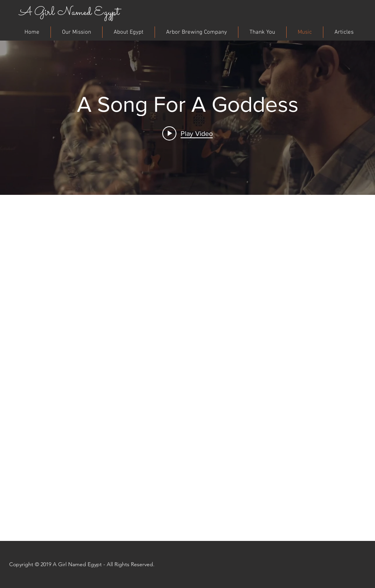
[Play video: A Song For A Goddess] (187, 133)
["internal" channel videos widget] (187, 116)
